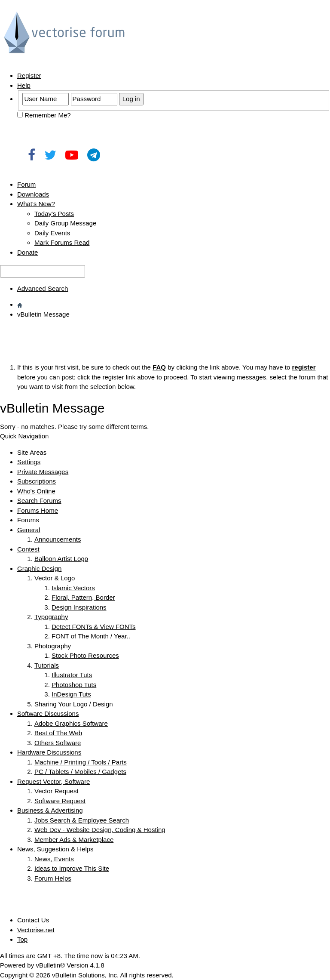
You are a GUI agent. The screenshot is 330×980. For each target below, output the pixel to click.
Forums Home (38, 510)
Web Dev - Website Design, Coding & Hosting (100, 830)
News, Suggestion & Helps (55, 849)
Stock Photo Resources (85, 655)
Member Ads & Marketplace (74, 840)
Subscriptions (37, 481)
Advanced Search (43, 288)
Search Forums (39, 501)
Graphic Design (39, 569)
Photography (53, 646)
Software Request (60, 801)
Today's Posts (54, 214)
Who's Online (36, 491)
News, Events (54, 859)
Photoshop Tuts (74, 685)
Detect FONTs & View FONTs (94, 627)
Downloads (33, 194)
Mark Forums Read (62, 242)
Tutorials (47, 665)
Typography (51, 617)
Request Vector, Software (53, 781)
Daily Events (52, 233)
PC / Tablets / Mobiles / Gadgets (80, 772)
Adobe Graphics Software (71, 723)
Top (22, 939)
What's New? (36, 204)
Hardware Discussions (49, 752)
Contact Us (33, 920)
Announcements (58, 539)
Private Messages (43, 472)
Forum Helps (53, 878)
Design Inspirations (79, 607)
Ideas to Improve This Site (72, 868)
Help (24, 85)
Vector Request (57, 791)
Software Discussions (48, 713)
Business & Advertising (50, 810)
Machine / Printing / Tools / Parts (81, 762)
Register (29, 76)
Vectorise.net (36, 930)
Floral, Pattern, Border (83, 597)
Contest (28, 549)
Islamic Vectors (73, 588)
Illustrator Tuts (72, 675)
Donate (27, 252)
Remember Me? (44, 115)
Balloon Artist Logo (61, 559)
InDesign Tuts (71, 694)
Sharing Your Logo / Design (74, 704)
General (29, 530)
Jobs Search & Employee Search (82, 820)
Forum (26, 184)
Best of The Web (58, 733)
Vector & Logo (55, 578)
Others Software (58, 743)
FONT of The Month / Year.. (91, 636)
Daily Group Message (65, 223)
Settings (29, 462)
